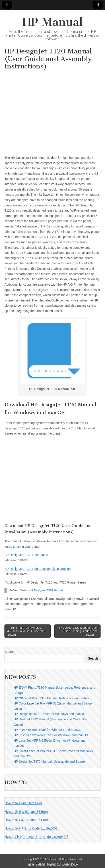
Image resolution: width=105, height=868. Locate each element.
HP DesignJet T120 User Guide (26, 555)
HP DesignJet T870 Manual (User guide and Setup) (49, 762)
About (30, 864)
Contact (40, 864)
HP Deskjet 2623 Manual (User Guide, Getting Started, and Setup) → (78, 631)
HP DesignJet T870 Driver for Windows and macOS (49, 714)
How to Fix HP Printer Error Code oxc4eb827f (36, 837)
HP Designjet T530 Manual (46, 590)
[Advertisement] (52, 112)
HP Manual (52, 22)
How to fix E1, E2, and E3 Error (26, 812)
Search (10, 652)
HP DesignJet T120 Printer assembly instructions (38, 569)
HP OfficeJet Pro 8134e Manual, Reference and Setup (51, 698)
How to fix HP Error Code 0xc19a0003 (31, 828)
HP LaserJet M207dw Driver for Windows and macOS (51, 735)
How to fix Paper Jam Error (23, 803)
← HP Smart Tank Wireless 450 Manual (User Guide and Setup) (26, 631)
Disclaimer (54, 864)
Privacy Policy (70, 864)
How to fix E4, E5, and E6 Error (26, 820)
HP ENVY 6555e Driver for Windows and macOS (47, 730)
